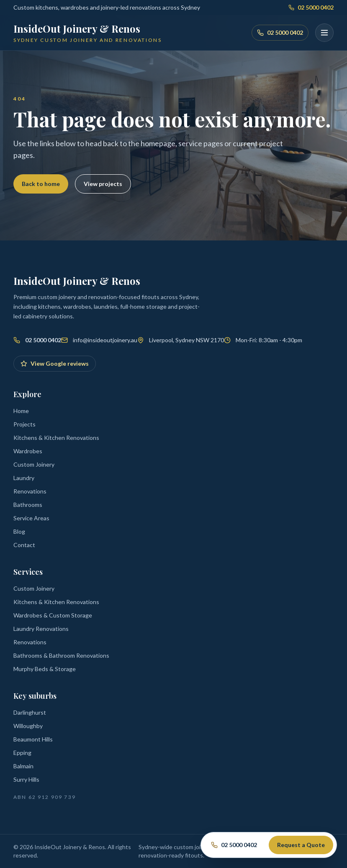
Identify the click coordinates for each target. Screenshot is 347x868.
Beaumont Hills (33, 739)
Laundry (24, 478)
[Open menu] (324, 33)
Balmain (23, 766)
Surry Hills (26, 779)
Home (21, 411)
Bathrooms (28, 505)
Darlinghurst (30, 712)
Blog (19, 531)
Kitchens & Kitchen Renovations (56, 438)
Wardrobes (28, 451)
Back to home (41, 184)
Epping (22, 753)
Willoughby (28, 726)
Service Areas (31, 518)
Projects (24, 424)
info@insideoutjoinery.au (105, 340)
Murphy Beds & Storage (45, 669)
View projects (103, 184)
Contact (24, 545)
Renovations (30, 491)
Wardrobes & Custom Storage (53, 615)
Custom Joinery (34, 464)
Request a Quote (301, 845)
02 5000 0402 (311, 7)
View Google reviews (55, 363)
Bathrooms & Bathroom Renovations (61, 655)
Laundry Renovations (41, 629)
